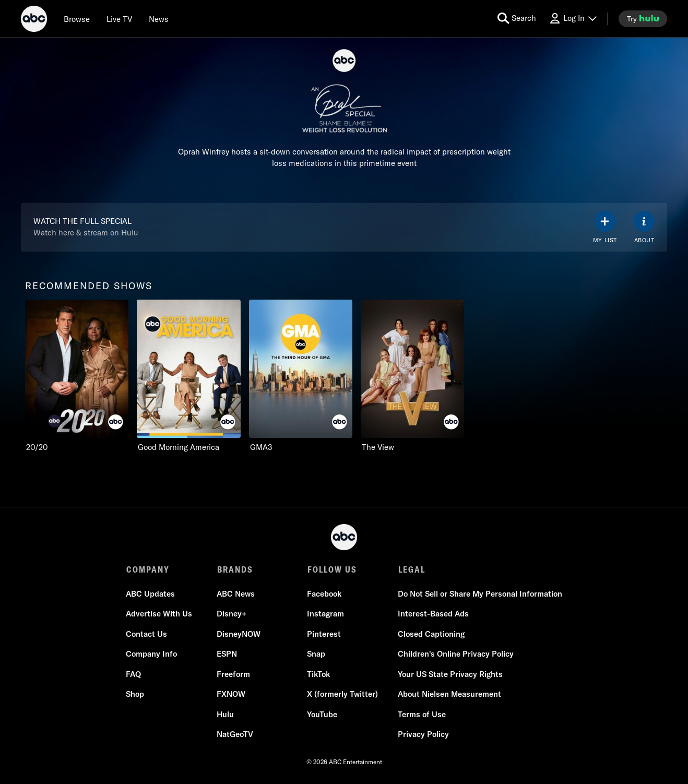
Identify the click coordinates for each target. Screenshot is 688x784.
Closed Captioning (431, 634)
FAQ (134, 675)
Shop (135, 694)
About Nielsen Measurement (449, 694)
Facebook (324, 594)
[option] (77, 376)
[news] (159, 19)
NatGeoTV (235, 735)
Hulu (225, 715)
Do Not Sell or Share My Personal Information (479, 594)
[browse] (77, 19)
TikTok (318, 675)
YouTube (322, 715)
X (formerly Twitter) (342, 694)
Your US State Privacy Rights (450, 675)
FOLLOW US (332, 569)
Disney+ (232, 614)
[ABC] (34, 20)
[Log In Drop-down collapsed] (573, 19)
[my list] (605, 227)
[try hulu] (643, 19)
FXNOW (231, 694)
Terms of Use (421, 715)
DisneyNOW (239, 634)
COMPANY (148, 569)
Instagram (325, 614)
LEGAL (411, 569)
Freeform (233, 675)
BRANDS (235, 569)
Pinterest (324, 634)
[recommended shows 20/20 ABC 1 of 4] (77, 376)
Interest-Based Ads (433, 614)
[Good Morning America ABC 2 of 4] (188, 376)
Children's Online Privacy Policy (455, 654)
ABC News (236, 594)
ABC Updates (151, 594)
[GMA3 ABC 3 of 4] (301, 376)
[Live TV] (119, 19)
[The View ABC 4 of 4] (412, 376)
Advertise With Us (159, 614)
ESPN (227, 654)
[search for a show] (517, 19)
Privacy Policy (423, 735)
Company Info (152, 654)
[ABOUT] (644, 227)
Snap (316, 654)
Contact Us (147, 634)
